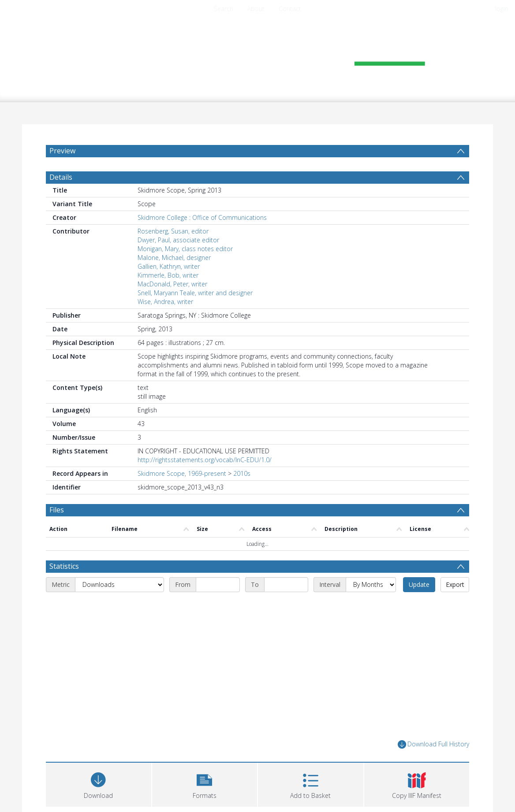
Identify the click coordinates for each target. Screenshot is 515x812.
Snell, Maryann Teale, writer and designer (195, 293)
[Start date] (218, 585)
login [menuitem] (502, 9)
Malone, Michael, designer (174, 258)
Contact (290, 9)
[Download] (99, 784)
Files (57, 510)
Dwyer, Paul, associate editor (178, 240)
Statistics (64, 566)
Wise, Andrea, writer (165, 302)
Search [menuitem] (224, 9)
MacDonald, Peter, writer (172, 284)
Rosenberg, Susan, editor (173, 231)
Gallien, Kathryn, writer (169, 266)
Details (61, 177)
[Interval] (371, 585)
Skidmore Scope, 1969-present (182, 473)
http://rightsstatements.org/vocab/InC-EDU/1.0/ (205, 460)
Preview (62, 151)
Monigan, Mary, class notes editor (185, 249)
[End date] (286, 585)
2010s (242, 473)
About (256, 9)
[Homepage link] (257, 56)
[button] (205, 784)
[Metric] (119, 585)
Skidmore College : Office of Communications (202, 217)
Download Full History (433, 744)
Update (419, 584)
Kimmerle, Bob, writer (168, 275)
